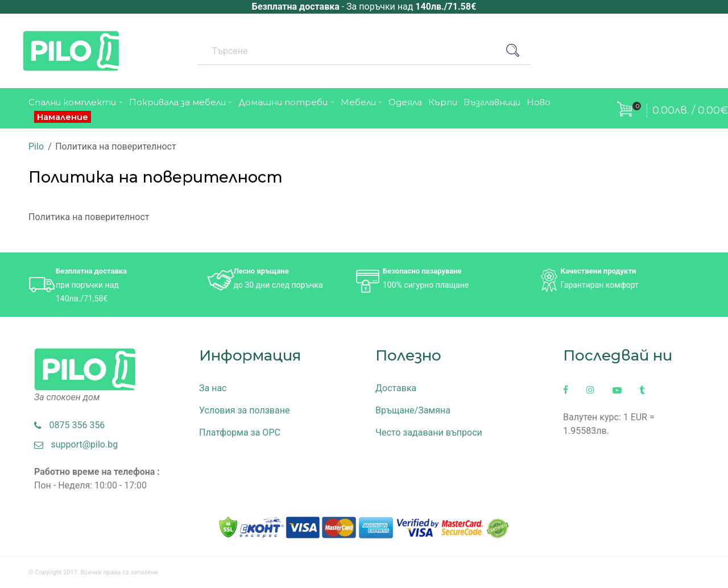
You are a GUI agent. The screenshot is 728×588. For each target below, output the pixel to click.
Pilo (36, 146)
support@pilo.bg (76, 444)
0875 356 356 (69, 425)
